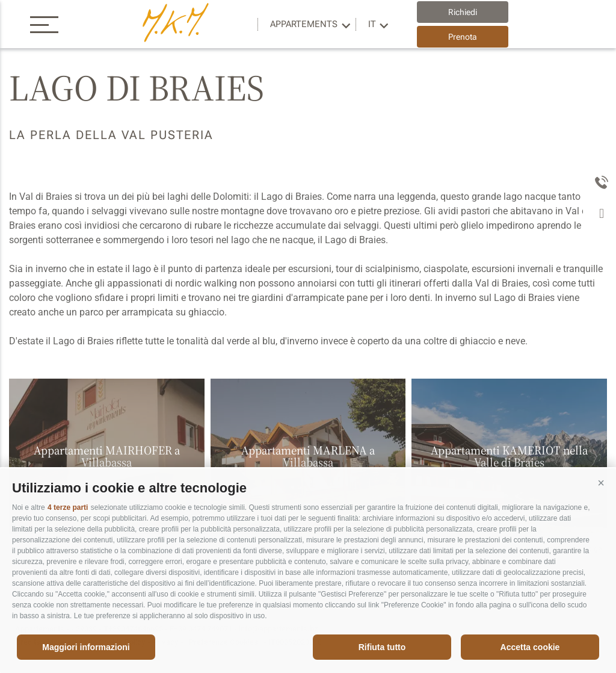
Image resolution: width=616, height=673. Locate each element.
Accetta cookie (530, 647)
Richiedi (463, 12)
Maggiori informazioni (86, 647)
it (372, 24)
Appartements (304, 24)
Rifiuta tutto (382, 647)
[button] (601, 483)
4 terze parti (68, 507)
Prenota (463, 37)
